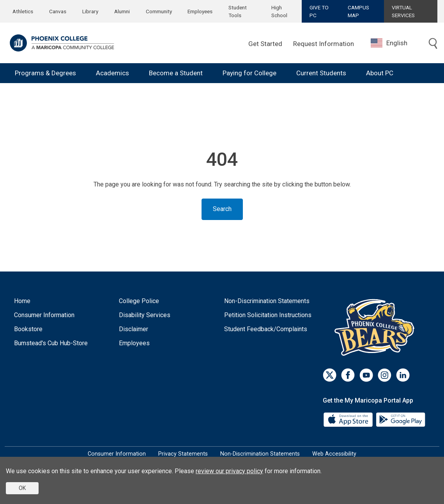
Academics (112, 73)
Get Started (265, 44)
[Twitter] (330, 375)
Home (22, 301)
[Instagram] (385, 375)
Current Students (321, 73)
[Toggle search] (433, 44)
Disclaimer (134, 329)
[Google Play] (400, 419)
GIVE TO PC (319, 11)
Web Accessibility (334, 454)
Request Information (324, 44)
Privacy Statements (183, 454)
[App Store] (349, 419)
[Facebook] (348, 375)
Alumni (122, 11)
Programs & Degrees (45, 73)
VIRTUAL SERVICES (403, 11)
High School (279, 11)
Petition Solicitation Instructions (268, 315)
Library (90, 11)
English (389, 43)
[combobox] (395, 43)
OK (22, 488)
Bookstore (28, 329)
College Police (139, 301)
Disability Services (145, 315)
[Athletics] (376, 327)
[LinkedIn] (403, 375)
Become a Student (176, 73)
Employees (200, 11)
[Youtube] (366, 375)
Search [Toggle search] (222, 209)
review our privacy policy (229, 471)
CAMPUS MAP (358, 11)
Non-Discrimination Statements (267, 301)
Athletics (23, 11)
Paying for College (249, 73)
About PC (380, 73)
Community (159, 11)
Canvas (58, 11)
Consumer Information (44, 315)
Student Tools (238, 11)
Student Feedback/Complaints (266, 329)
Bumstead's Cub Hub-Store (51, 343)
